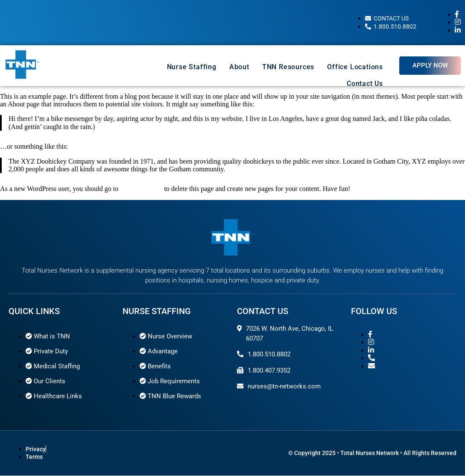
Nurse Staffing (192, 67)
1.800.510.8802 (269, 354)
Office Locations (355, 67)
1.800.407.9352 (269, 370)
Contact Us (365, 84)
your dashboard (141, 189)
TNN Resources (288, 67)
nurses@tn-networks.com (284, 386)
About (239, 67)
